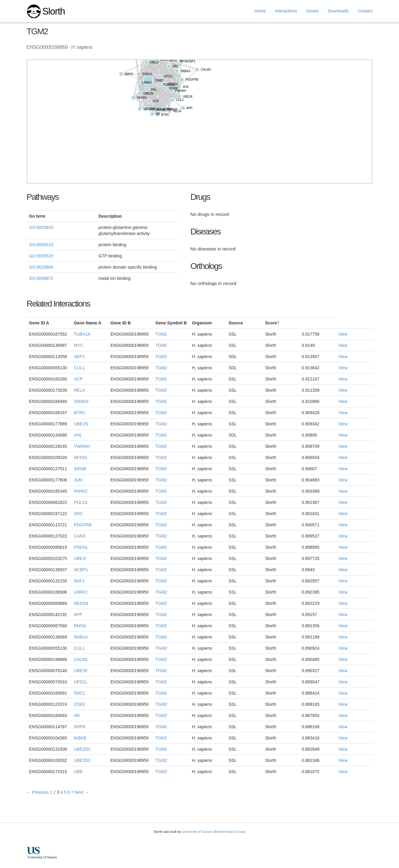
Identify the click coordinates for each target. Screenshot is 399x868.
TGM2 (161, 334)
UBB (78, 772)
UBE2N (81, 424)
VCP (78, 379)
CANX (80, 536)
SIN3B (80, 469)
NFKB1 (81, 457)
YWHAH (82, 446)
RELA (79, 390)
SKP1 (79, 357)
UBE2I (80, 558)
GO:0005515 (41, 245)
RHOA (80, 626)
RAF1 (79, 581)
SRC (78, 514)
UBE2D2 (82, 749)
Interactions (286, 11)
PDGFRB (83, 525)
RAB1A (81, 637)
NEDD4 (81, 603)
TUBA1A (82, 334)
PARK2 (81, 491)
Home (260, 11)
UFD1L (80, 682)
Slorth (53, 11)
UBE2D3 (82, 760)
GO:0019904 (41, 267)
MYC (78, 345)
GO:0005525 (41, 256)
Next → (82, 792)
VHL (78, 435)
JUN (78, 480)
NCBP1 (81, 570)
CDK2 (79, 704)
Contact (365, 11)
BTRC (79, 413)
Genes (312, 11)
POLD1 (81, 502)
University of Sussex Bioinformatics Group (214, 832)
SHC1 (79, 693)
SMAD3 (81, 401)
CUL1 (79, 368)
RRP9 (79, 727)
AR (77, 716)
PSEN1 (81, 547)
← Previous (38, 792)
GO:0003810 (41, 227)
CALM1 (81, 659)
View (343, 334)
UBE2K (81, 671)
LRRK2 (81, 592)
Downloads (338, 11)
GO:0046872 (41, 278)
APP (78, 615)
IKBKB (80, 738)
